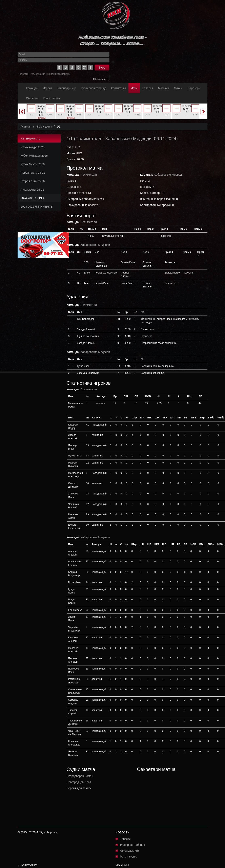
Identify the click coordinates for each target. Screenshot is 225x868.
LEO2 (118, 115)
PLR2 (137, 115)
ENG (166, 115)
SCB (60, 115)
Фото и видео (128, 856)
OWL (50, 115)
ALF (89, 115)
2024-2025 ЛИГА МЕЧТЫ (37, 207)
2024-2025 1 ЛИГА (33, 198)
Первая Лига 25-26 (33, 173)
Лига (178, 88)
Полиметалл (88, 139)
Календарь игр (66, 88)
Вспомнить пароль (59, 74)
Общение (32, 98)
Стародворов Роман (80, 776)
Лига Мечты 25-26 (32, 190)
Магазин (164, 88)
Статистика (119, 88)
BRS (79, 115)
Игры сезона (44, 127)
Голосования (52, 98)
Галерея (148, 88)
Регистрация (38, 74)
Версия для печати (79, 788)
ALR (148, 115)
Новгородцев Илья (79, 782)
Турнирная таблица (94, 88)
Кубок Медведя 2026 (34, 156)
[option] (41, 113)
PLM (31, 115)
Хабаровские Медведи (128, 139)
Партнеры (194, 88)
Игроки (47, 88)
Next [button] (203, 112)
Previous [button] (22, 112)
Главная (26, 127)
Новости (23, 74)
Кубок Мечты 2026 (33, 164)
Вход (102, 68)
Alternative (101, 79)
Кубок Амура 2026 (33, 147)
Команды (32, 88)
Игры (134, 88)
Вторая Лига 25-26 (33, 181)
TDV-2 (108, 115)
